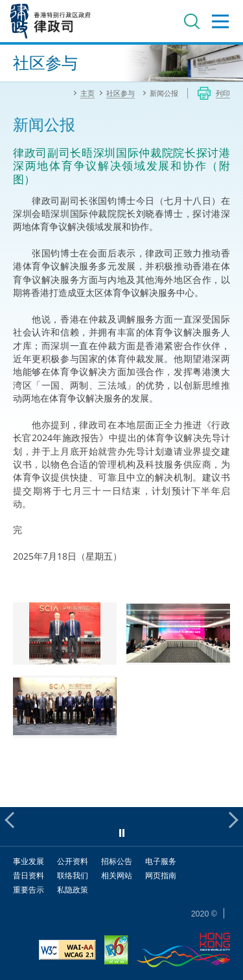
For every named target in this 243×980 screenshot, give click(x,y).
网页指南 (161, 875)
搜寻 (192, 21)
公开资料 (73, 861)
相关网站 (117, 875)
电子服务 (161, 861)
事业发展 (29, 861)
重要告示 (29, 890)
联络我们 (73, 875)
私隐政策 (73, 890)
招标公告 (117, 861)
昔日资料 (29, 875)
